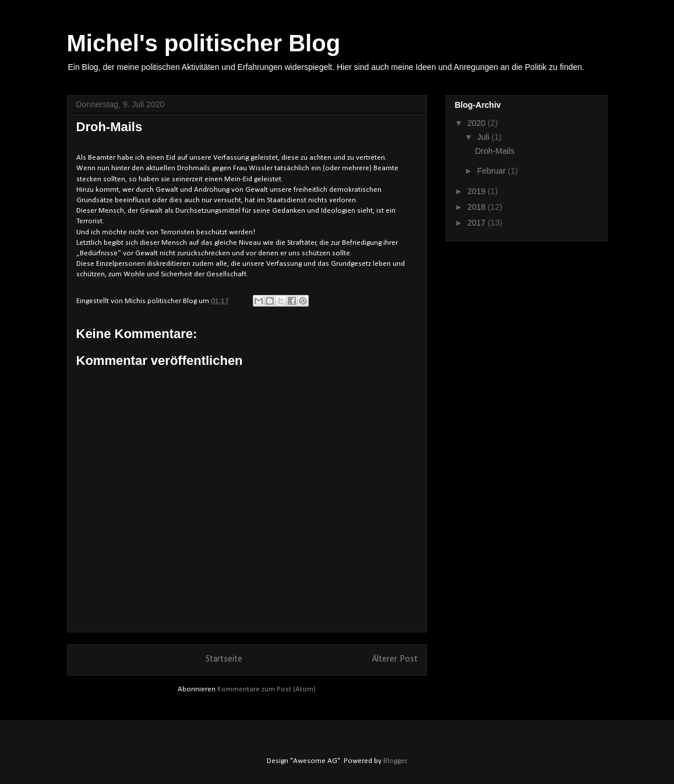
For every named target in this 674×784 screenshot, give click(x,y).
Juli (484, 137)
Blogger (395, 761)
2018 (477, 207)
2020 (477, 123)
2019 (477, 191)
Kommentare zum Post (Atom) (267, 689)
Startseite (224, 659)
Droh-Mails (495, 151)
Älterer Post (395, 659)
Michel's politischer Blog (204, 43)
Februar (493, 171)
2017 (477, 223)
